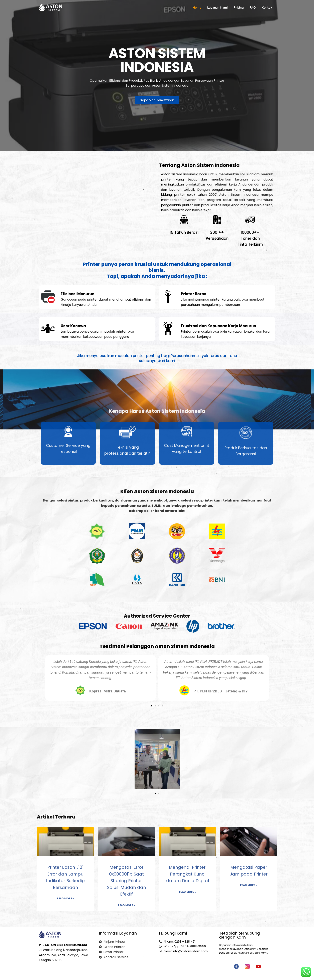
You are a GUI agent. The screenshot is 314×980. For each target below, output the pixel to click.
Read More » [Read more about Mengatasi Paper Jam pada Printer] (249, 885)
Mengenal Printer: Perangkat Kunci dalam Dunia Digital (188, 874)
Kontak (267, 8)
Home (197, 8)
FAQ (253, 8)
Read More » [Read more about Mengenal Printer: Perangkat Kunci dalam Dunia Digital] (188, 892)
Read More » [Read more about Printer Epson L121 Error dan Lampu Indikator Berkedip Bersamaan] (65, 898)
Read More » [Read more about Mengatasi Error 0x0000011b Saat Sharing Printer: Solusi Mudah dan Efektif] (126, 905)
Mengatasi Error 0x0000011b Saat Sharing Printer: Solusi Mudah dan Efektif (127, 881)
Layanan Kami (217, 8)
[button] (152, 706)
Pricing (239, 8)
